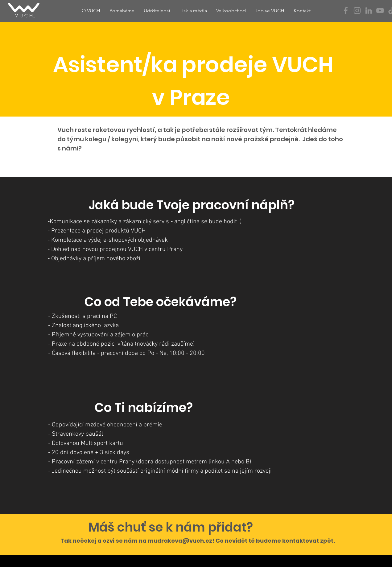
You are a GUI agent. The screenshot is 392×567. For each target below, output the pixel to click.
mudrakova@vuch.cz (180, 541)
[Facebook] (346, 10)
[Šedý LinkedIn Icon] (369, 10)
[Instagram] (357, 10)
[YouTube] (380, 10)
